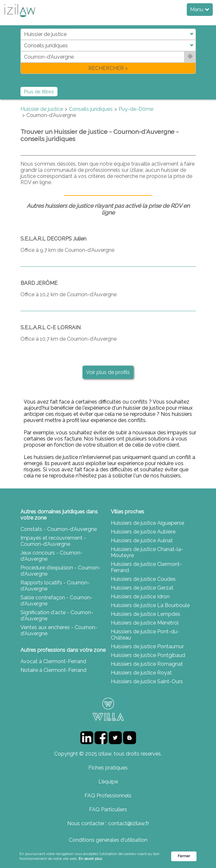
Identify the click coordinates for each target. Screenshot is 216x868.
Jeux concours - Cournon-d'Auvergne (51, 556)
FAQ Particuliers (108, 809)
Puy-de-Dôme (136, 109)
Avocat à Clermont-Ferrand (53, 661)
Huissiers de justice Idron (140, 597)
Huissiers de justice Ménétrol (145, 623)
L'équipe (108, 782)
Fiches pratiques (108, 768)
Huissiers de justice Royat (141, 673)
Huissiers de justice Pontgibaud (148, 655)
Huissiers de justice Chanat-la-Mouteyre (147, 552)
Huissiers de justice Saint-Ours (147, 681)
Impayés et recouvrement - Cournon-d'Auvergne (53, 541)
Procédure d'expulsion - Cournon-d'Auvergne (61, 571)
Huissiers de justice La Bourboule (150, 605)
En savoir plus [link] (90, 859)
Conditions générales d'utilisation (108, 840)
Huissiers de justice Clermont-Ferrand (146, 567)
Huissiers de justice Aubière (143, 532)
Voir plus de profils (108, 372)
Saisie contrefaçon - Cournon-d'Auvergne (57, 601)
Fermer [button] (184, 856)
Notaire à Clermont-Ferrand (53, 670)
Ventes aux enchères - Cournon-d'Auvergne (59, 630)
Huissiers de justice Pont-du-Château (145, 635)
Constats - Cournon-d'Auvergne (59, 529)
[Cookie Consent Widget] (108, 856)
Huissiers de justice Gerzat (142, 588)
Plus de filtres (39, 92)
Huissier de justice (42, 109)
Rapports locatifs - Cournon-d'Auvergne (55, 586)
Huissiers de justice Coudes (143, 579)
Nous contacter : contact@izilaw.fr (108, 823)
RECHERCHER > (108, 68)
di (23, 51)
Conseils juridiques (91, 109)
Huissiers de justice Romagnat (147, 664)
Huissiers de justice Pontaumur (147, 646)
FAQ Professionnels (108, 796)
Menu (200, 10)
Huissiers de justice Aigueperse (147, 523)
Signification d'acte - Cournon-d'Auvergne (57, 616)
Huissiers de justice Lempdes (146, 614)
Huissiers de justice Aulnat (142, 540)
